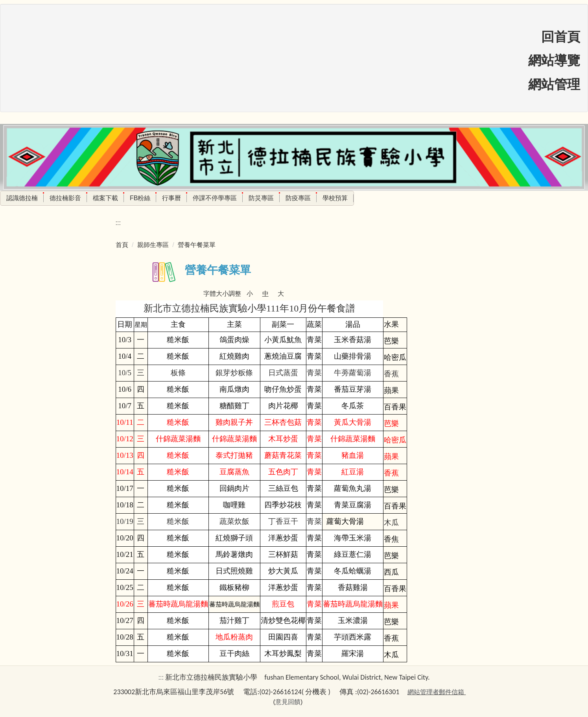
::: (118, 223)
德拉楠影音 (65, 198)
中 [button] (265, 294)
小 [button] (250, 294)
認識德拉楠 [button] (22, 198)
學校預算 (335, 198)
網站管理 (554, 85)
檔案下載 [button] (105, 198)
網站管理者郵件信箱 (436, 692)
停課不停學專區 (215, 198)
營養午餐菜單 (197, 245)
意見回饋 (288, 702)
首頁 (122, 245)
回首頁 (561, 37)
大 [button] (281, 294)
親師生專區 (153, 245)
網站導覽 (554, 61)
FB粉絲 (140, 198)
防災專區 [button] (261, 198)
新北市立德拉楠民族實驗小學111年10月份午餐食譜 (249, 308)
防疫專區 (298, 198)
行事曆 (171, 198)
